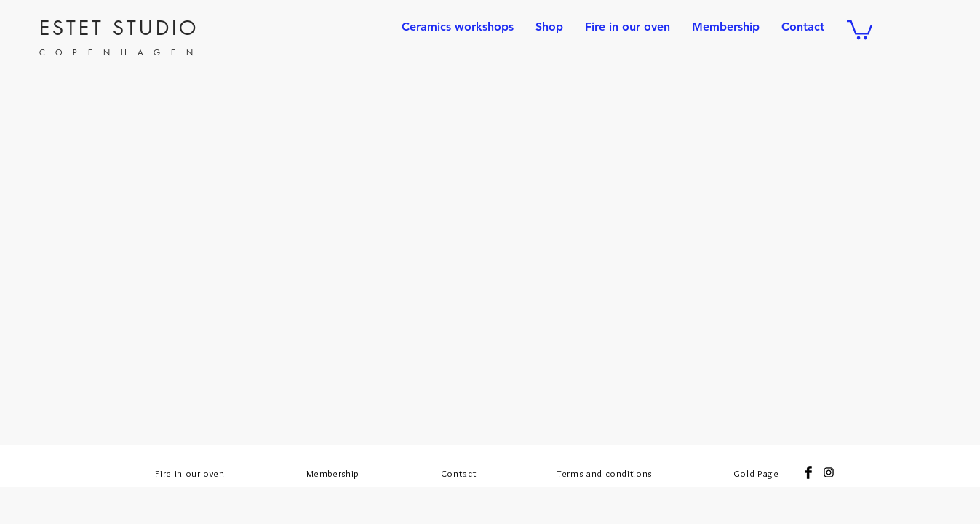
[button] (860, 29)
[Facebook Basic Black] (808, 472)
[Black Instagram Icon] (829, 472)
